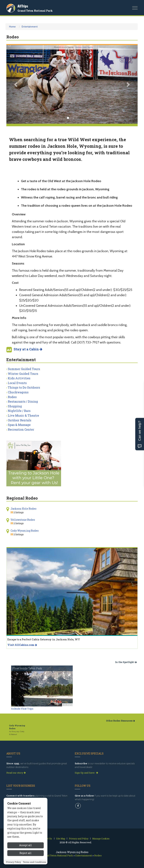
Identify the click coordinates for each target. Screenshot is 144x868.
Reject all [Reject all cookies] (26, 853)
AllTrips (23, 6)
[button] (16, 84)
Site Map (61, 839)
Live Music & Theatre (23, 415)
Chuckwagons (18, 392)
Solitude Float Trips (22, 709)
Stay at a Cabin (28, 349)
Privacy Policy (13, 862)
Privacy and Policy (79, 839)
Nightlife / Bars (19, 411)
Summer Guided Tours (24, 369)
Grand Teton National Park (35, 11)
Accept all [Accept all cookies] (26, 845)
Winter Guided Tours (23, 374)
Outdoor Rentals (20, 420)
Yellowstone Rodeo (23, 520)
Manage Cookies (101, 839)
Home (12, 27)
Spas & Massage (19, 425)
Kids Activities (19, 378)
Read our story (16, 773)
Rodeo (12, 397)
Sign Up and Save (86, 773)
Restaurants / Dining (23, 401)
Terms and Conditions (35, 862)
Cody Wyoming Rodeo (25, 531)
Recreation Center (21, 429)
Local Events (17, 383)
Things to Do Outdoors (24, 387)
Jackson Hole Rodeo (84, 47)
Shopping (15, 406)
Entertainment (30, 27)
